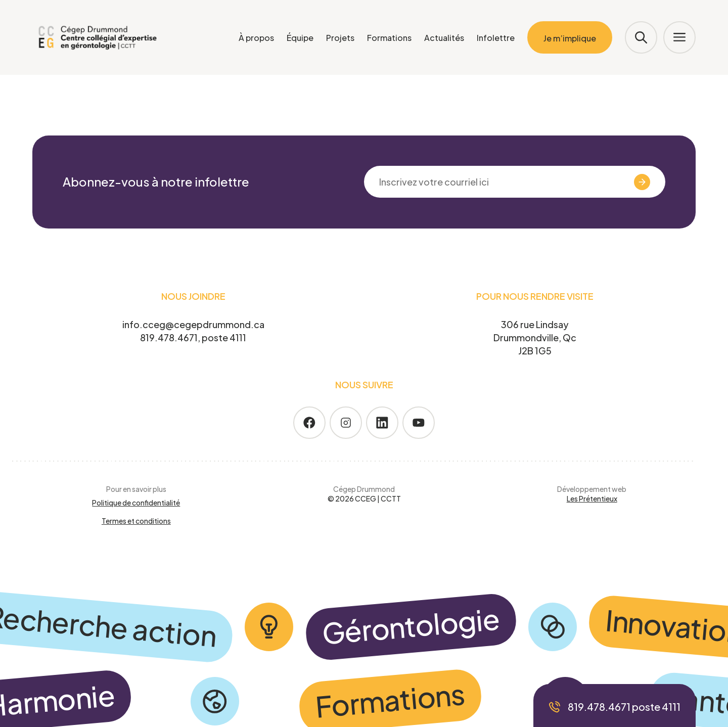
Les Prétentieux (592, 498)
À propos (256, 38)
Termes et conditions (136, 521)
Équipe (300, 38)
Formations (389, 38)
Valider (623, 182)
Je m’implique (570, 38)
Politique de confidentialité (136, 503)
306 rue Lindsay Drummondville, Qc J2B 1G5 (535, 337)
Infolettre (496, 38)
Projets (340, 38)
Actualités (444, 38)
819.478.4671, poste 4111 (193, 337)
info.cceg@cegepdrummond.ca (193, 324)
